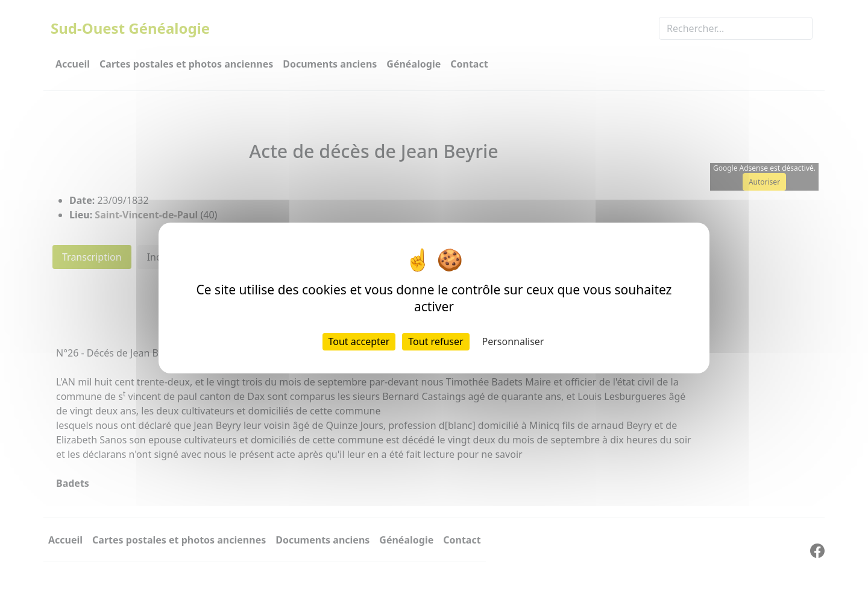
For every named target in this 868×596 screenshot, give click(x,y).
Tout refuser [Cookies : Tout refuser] (436, 341)
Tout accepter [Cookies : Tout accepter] (359, 341)
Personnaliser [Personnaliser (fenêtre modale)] (513, 341)
